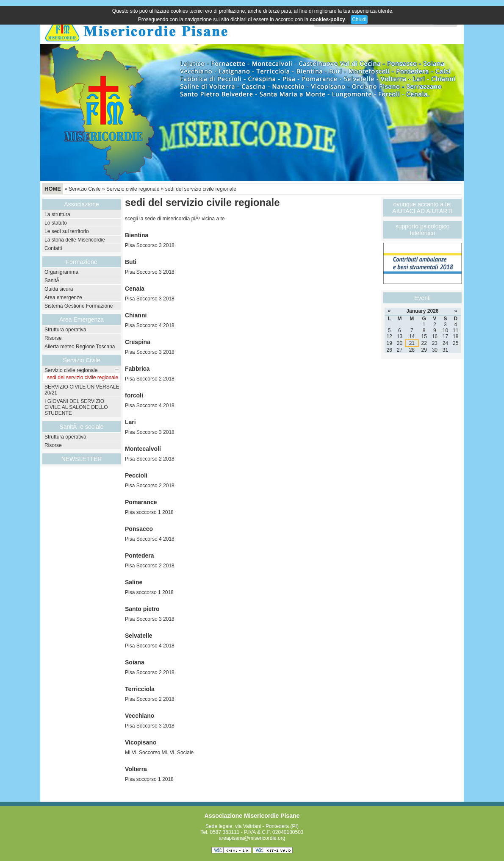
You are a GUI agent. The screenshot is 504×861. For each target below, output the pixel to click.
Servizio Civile (84, 189)
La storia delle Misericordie (75, 240)
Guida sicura (59, 289)
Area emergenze (63, 297)
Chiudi (359, 19)
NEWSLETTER (82, 459)
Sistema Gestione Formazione (79, 306)
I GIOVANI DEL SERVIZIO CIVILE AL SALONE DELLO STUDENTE (76, 407)
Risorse (53, 338)
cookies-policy (327, 19)
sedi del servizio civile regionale (201, 189)
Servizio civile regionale (133, 189)
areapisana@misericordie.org (252, 838)
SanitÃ (53, 281)
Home (53, 189)
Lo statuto (56, 223)
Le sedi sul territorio (67, 231)
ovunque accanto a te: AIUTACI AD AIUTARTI (422, 208)
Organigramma (61, 272)
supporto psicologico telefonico (423, 230)
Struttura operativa (65, 330)
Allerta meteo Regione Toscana (80, 347)
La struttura (57, 214)
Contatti (53, 248)
